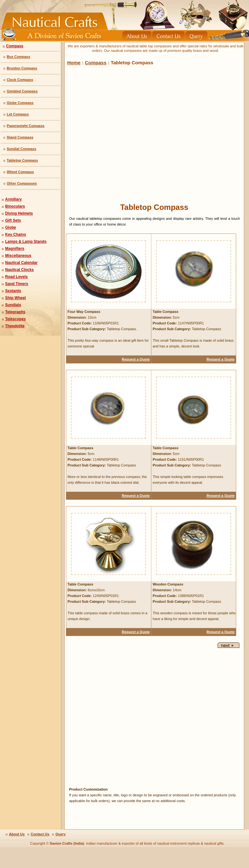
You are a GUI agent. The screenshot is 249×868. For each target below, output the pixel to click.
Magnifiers (15, 249)
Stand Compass (20, 137)
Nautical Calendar (21, 263)
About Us (17, 834)
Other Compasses (22, 183)
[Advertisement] (109, 133)
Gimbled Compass (22, 91)
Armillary (13, 199)
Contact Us (40, 834)
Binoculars (15, 206)
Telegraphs (15, 312)
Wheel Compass (20, 172)
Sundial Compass (21, 149)
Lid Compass (18, 114)
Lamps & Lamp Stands (26, 242)
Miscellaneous (18, 256)
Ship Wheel (16, 298)
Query (60, 834)
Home (74, 63)
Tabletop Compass (22, 160)
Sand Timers (17, 284)
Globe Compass (20, 103)
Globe (11, 227)
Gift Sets (13, 220)
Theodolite (15, 326)
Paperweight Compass (26, 126)
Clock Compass (20, 80)
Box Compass (18, 57)
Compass (15, 46)
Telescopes (15, 319)
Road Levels (16, 277)
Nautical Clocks (19, 270)
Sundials (13, 305)
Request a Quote (136, 359)
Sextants (13, 291)
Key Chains (16, 235)
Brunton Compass (22, 68)
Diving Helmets (19, 213)
